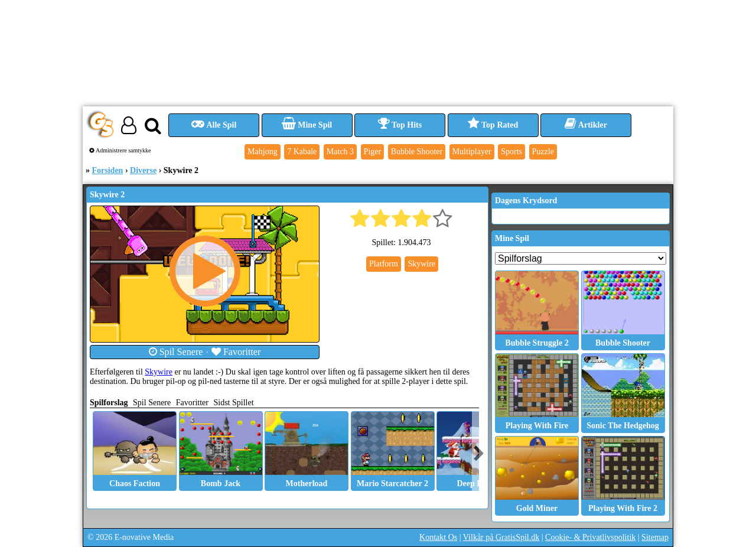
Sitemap (655, 537)
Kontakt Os (438, 537)
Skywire (159, 372)
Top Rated (493, 125)
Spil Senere (176, 352)
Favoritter (236, 352)
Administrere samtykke (120, 150)
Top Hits (400, 125)
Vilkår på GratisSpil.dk (501, 537)
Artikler (586, 125)
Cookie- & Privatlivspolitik (590, 537)
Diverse (143, 170)
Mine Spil (307, 125)
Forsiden (108, 170)
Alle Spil (214, 125)
